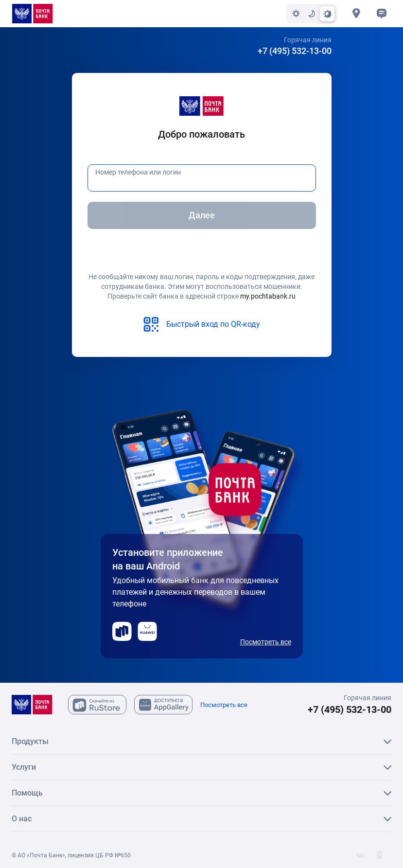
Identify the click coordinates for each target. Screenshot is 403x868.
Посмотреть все (266, 642)
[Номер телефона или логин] (202, 178)
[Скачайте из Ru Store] (97, 705)
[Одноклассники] (380, 855)
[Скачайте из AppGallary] (163, 705)
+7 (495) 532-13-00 (295, 51)
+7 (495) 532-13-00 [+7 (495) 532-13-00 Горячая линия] (350, 709)
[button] (382, 14)
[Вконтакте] (360, 855)
